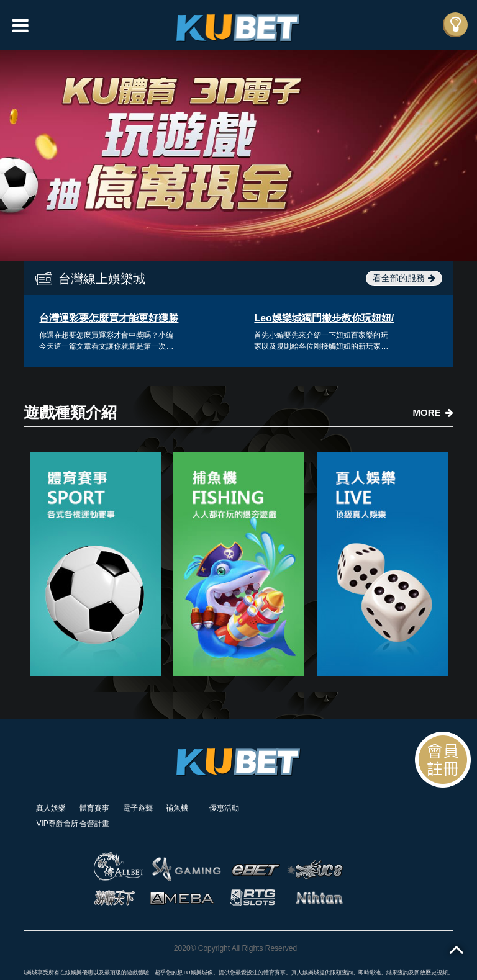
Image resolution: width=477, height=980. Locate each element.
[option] (238, 156)
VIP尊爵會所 (57, 824)
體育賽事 (94, 808)
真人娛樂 (51, 808)
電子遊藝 (138, 808)
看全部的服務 (404, 278)
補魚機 (177, 808)
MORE (433, 412)
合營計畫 (94, 824)
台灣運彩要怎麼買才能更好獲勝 (109, 318)
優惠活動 (224, 808)
